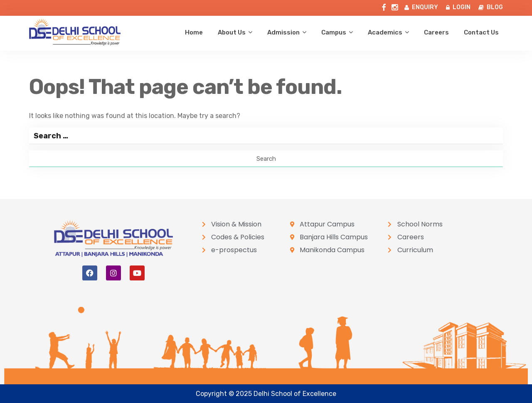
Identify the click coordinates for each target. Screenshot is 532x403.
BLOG (491, 7)
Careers (436, 32)
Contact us (481, 32)
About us (232, 32)
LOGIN (458, 7)
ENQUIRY (421, 7)
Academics (385, 32)
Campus (334, 32)
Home (194, 32)
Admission (283, 32)
